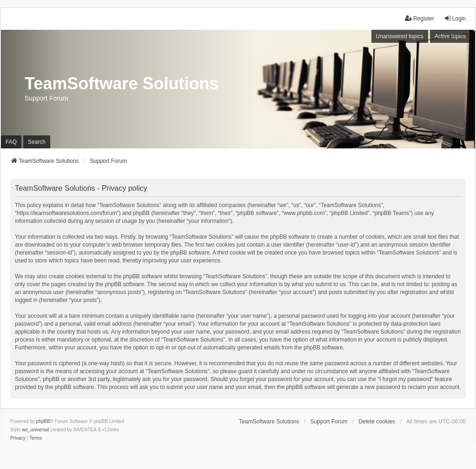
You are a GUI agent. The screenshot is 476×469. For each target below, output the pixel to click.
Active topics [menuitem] (450, 36)
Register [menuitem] (420, 18)
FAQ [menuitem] (11, 142)
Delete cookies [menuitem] (377, 422)
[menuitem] (18, 438)
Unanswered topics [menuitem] (400, 36)
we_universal (35, 430)
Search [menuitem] (37, 142)
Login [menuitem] (455, 18)
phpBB (43, 421)
